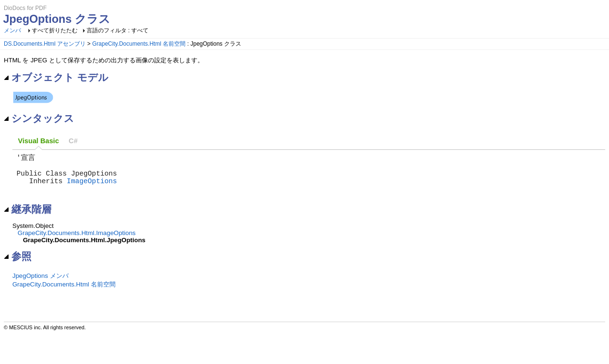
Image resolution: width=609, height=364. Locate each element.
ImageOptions (92, 187)
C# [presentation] (73, 141)
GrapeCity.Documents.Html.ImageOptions (77, 241)
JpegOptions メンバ (40, 284)
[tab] (39, 141)
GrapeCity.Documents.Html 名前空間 (139, 44)
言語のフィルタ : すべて (118, 30)
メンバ (12, 30)
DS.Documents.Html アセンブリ (45, 44)
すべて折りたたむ (55, 30)
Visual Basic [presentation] (39, 141)
